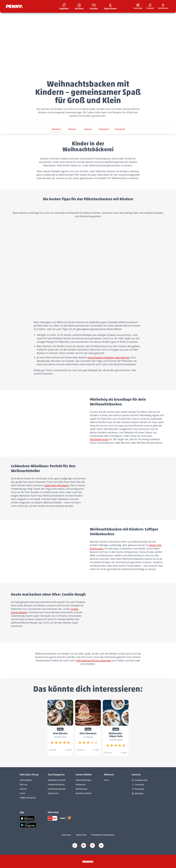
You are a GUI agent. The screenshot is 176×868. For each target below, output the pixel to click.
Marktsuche (81, 785)
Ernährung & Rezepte (57, 789)
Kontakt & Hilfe (140, 780)
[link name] (27, 818)
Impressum (66, 835)
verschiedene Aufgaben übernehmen (109, 357)
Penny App (138, 785)
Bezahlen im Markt (84, 793)
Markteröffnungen (84, 780)
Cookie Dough (120, 129)
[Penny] (88, 862)
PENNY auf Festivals (28, 798)
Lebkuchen (88, 129)
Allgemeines (56, 129)
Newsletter (138, 789)
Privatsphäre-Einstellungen (103, 835)
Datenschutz (81, 835)
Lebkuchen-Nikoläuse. (57, 485)
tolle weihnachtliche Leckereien (93, 660)
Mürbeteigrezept (99, 439)
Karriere (23, 789)
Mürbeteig (72, 129)
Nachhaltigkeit (26, 780)
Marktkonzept (82, 789)
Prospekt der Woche (56, 785)
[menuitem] (64, 6)
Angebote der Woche (57, 780)
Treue (106, 780)
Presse (23, 793)
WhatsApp (138, 793)
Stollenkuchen (104, 129)
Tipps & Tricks (53, 793)
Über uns (24, 785)
